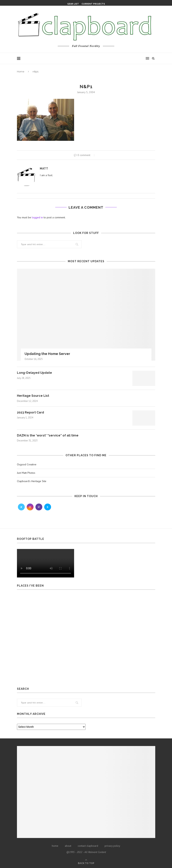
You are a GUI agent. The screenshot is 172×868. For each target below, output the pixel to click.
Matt (44, 169)
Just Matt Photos (26, 473)
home (55, 846)
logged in (37, 217)
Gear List (73, 4)
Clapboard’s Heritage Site (32, 481)
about (68, 846)
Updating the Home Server (47, 354)
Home (21, 72)
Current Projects (93, 4)
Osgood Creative (27, 464)
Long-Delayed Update (34, 373)
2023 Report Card (30, 412)
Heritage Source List (33, 396)
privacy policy (112, 846)
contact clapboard (88, 846)
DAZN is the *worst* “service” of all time (48, 435)
